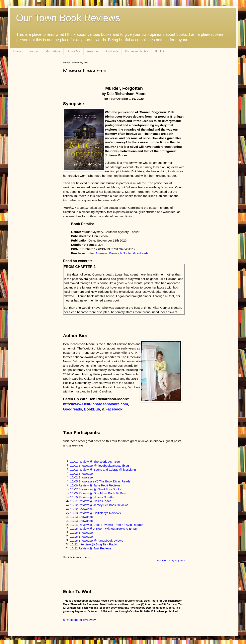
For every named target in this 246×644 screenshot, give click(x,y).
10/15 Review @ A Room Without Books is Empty (104, 529)
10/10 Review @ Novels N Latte (92, 497)
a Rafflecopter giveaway (79, 620)
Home (17, 51)
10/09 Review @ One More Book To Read (99, 493)
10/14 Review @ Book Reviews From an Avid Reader (106, 525)
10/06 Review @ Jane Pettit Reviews (95, 485)
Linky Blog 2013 (177, 560)
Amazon (92, 51)
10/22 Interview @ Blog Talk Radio (93, 544)
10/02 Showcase (81, 474)
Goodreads (111, 51)
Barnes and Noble (137, 51)
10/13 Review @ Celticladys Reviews (95, 513)
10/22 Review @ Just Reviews (91, 548)
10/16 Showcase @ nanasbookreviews (96, 541)
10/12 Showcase (81, 509)
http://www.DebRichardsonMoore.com (95, 404)
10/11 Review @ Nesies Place (91, 501)
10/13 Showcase (81, 517)
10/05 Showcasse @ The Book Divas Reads (100, 481)
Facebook (114, 409)
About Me (74, 51)
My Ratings (53, 51)
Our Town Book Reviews (68, 18)
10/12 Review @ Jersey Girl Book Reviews (99, 505)
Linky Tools (161, 560)
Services (33, 51)
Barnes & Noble (120, 253)
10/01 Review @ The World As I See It (96, 462)
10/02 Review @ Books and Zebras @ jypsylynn (103, 470)
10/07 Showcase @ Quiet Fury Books (96, 489)
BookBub (161, 51)
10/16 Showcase (81, 533)
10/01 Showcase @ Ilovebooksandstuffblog (99, 466)
